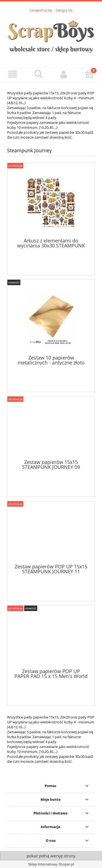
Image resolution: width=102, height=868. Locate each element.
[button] (13, 74)
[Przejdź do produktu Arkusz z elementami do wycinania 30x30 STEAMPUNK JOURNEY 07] (51, 202)
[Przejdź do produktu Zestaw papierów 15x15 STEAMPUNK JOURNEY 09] (51, 430)
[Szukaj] (38, 74)
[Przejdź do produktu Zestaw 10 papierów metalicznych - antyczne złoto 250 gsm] (51, 319)
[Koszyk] (89, 74)
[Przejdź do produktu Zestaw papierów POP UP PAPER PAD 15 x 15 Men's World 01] (51, 639)
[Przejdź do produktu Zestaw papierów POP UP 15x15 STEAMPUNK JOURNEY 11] (51, 534)
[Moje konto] (64, 74)
